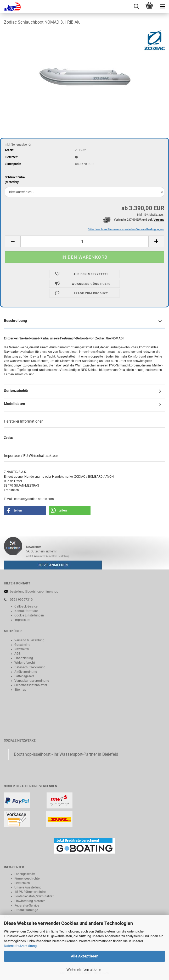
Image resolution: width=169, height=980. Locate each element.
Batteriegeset (24, 676)
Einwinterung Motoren (30, 901)
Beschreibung (15, 321)
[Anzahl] (85, 241)
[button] (13, 241)
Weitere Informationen (85, 970)
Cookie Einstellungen (29, 615)
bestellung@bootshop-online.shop (34, 592)
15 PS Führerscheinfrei (30, 892)
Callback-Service (26, 606)
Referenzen (22, 883)
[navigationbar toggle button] (162, 7)
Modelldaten (15, 404)
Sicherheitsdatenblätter (31, 685)
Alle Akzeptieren (85, 956)
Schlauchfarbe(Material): (15, 180)
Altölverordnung (26, 672)
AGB (17, 654)
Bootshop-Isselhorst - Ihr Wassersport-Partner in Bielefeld (66, 754)
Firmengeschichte (27, 878)
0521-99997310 (21, 600)
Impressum (22, 620)
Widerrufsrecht (25, 663)
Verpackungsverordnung (32, 681)
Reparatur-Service (27, 906)
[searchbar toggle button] (136, 7)
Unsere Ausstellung (28, 887)
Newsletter (22, 649)
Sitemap (20, 690)
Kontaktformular (26, 611)
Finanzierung (24, 658)
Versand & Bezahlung (29, 640)
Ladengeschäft (25, 874)
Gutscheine (22, 645)
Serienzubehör (16, 391)
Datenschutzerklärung (20, 946)
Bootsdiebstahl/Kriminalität (34, 896)
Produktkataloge (26, 910)
